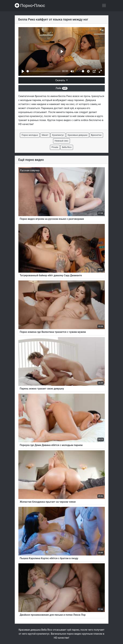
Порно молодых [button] (30, 135)
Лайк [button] (61, 88)
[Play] (23, 71)
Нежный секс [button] (61, 141)
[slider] (44, 71)
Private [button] (55, 147)
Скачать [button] (60, 80)
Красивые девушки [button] (78, 135)
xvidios (85, 120)
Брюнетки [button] (96, 135)
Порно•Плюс (30, 6)
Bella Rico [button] (67, 147)
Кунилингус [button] (58, 135)
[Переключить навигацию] (104, 5)
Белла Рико (65, 96)
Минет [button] (45, 135)
